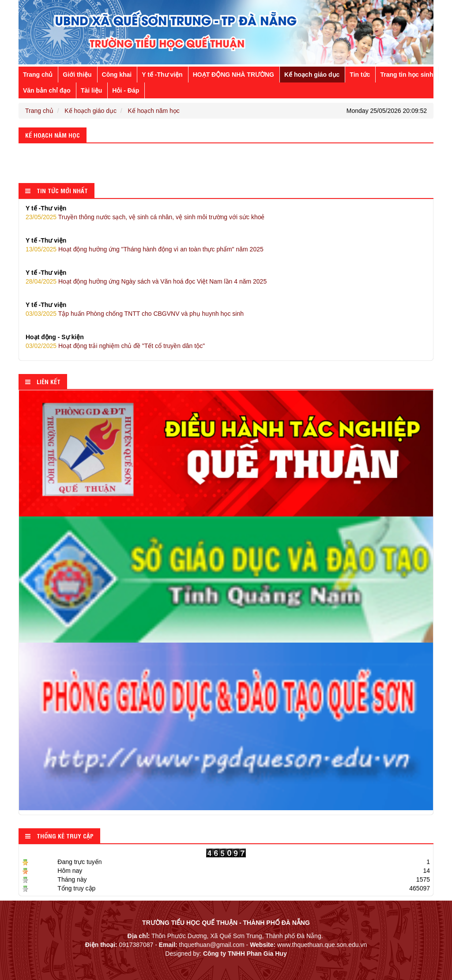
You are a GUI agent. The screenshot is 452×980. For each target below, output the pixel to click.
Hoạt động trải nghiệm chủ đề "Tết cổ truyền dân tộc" (226, 341)
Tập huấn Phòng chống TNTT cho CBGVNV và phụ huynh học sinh (226, 309)
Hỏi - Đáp (126, 90)
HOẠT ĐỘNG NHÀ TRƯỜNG (234, 75)
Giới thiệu (77, 75)
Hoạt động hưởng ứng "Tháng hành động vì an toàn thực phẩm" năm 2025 (226, 244)
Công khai (117, 75)
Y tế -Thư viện (162, 75)
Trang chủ (38, 75)
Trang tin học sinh (407, 75)
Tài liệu (91, 90)
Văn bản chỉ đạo (47, 90)
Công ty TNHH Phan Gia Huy (245, 954)
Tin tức (360, 75)
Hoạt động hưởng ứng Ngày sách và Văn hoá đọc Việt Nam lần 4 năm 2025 (226, 277)
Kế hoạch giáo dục (312, 75)
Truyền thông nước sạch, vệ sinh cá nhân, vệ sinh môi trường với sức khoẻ (226, 212)
